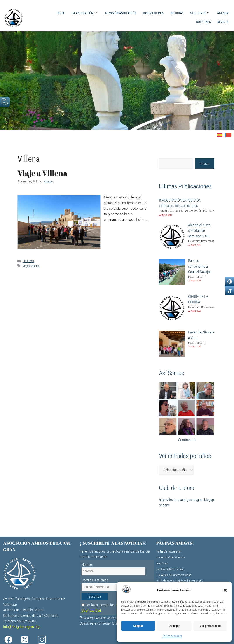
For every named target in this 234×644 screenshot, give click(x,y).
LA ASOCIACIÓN (84, 13)
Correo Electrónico (95, 580)
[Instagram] (45, 640)
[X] (28, 640)
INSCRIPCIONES (154, 13)
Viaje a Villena (42, 173)
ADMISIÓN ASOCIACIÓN (121, 13)
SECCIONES (200, 13)
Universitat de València (171, 557)
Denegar (174, 626)
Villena (35, 266)
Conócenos (187, 440)
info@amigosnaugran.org (21, 627)
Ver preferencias (210, 626)
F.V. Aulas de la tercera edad (174, 575)
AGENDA (223, 13)
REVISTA (223, 22)
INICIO (61, 13)
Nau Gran (162, 563)
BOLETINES (203, 22)
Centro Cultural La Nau (170, 569)
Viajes (26, 266)
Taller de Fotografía (169, 551)
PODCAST (28, 261)
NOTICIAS (177, 13)
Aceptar (138, 626)
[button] (225, 590)
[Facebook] (11, 640)
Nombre (87, 565)
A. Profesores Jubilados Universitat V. (180, 581)
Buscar (205, 163)
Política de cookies (172, 636)
